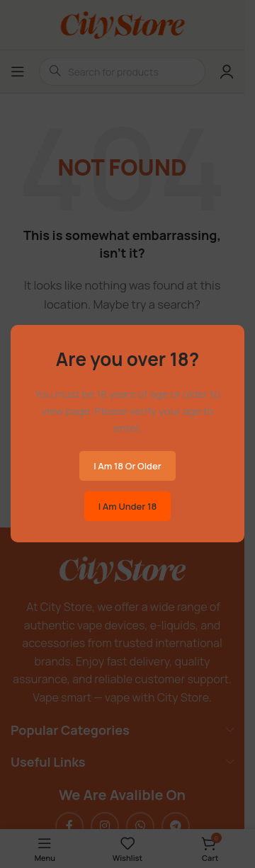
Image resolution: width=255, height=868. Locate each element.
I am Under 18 (127, 506)
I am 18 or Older (127, 466)
